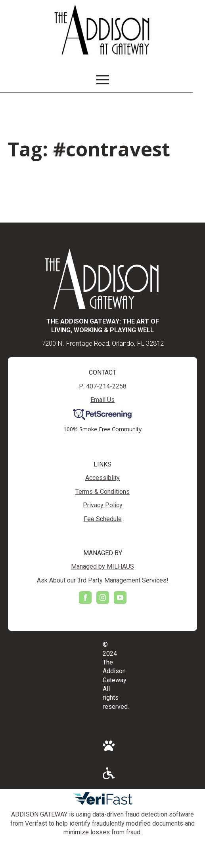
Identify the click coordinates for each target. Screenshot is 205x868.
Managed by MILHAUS (102, 566)
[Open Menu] (103, 80)
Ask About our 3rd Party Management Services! (103, 580)
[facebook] (85, 598)
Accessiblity (102, 478)
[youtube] (120, 598)
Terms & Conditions (102, 492)
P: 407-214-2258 (103, 386)
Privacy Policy (103, 505)
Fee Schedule (103, 519)
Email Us (102, 400)
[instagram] (103, 598)
